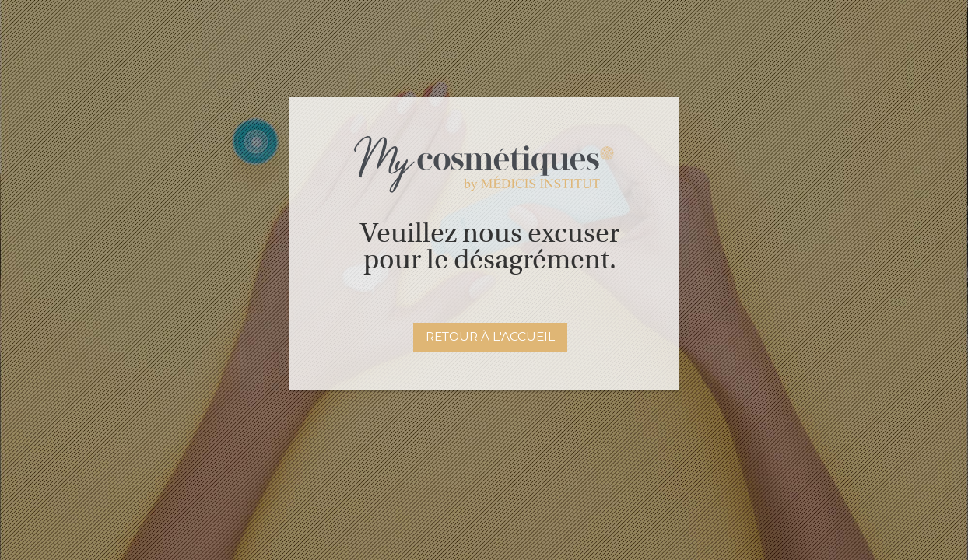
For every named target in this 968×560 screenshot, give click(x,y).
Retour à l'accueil (490, 336)
